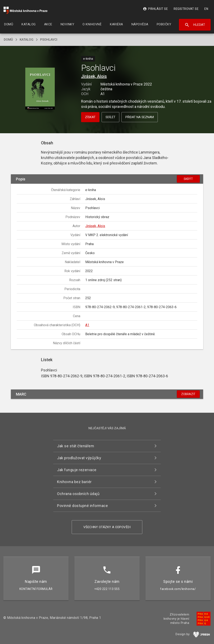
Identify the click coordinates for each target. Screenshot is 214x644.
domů (8, 40)
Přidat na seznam (140, 117)
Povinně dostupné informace (82, 506)
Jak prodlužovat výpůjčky (79, 458)
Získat (90, 117)
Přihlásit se (155, 9)
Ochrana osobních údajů (78, 494)
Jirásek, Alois (94, 76)
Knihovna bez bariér (74, 482)
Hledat (195, 25)
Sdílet (110, 117)
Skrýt (188, 179)
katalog (27, 40)
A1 (87, 325)
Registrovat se (186, 9)
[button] (40, 89)
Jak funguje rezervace (77, 470)
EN (206, 9)
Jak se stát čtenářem (76, 446)
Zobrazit (188, 394)
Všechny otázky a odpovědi (107, 527)
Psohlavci (49, 40)
